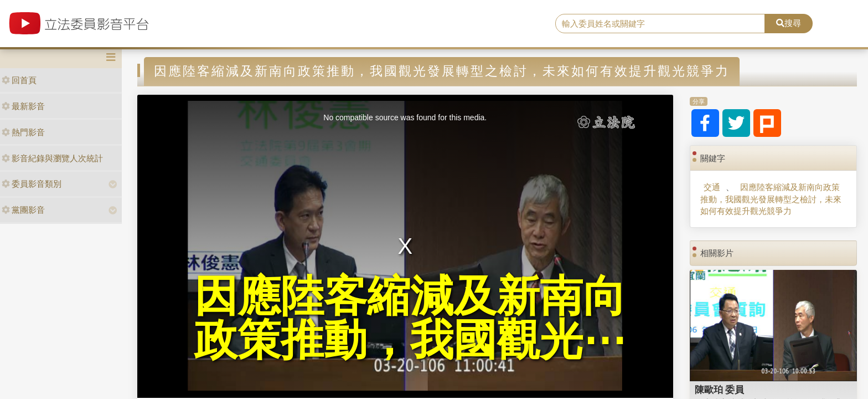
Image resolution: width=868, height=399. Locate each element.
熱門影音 (23, 132)
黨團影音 (23, 210)
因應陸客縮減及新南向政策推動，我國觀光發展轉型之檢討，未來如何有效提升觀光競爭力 (771, 199)
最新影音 (23, 106)
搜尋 (789, 23)
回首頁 (19, 80)
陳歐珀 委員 (720, 390)
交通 (712, 187)
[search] (660, 24)
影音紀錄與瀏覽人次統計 (52, 158)
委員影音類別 (32, 184)
